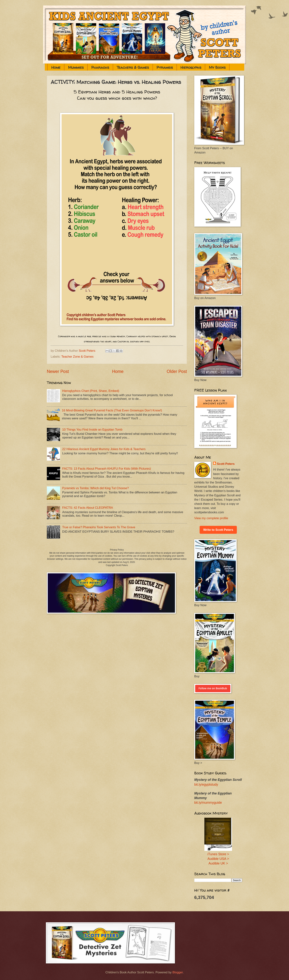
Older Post (177, 371)
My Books (217, 67)
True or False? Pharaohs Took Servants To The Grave (99, 527)
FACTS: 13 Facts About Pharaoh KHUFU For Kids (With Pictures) (107, 469)
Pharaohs (100, 67)
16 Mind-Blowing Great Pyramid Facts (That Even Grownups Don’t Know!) (112, 410)
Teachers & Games (133, 67)
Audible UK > (218, 863)
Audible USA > (218, 859)
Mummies (76, 67)
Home (56, 67)
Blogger (177, 972)
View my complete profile (211, 518)
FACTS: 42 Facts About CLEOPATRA (88, 508)
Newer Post (58, 371)
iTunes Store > (218, 854)
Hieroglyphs (191, 67)
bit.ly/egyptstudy (206, 785)
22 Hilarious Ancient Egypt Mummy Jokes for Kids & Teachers (104, 449)
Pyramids (165, 67)
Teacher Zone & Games (78, 357)
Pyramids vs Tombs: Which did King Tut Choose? (96, 488)
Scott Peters (226, 464)
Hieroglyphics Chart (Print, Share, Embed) (91, 391)
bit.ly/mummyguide (208, 803)
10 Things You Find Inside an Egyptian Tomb (92, 430)
